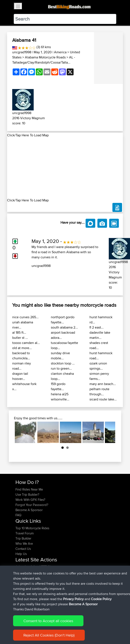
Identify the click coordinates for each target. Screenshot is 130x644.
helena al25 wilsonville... (60, 397)
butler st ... (20, 338)
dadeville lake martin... (100, 335)
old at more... (22, 348)
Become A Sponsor (29, 510)
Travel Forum (25, 533)
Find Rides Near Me (29, 489)
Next (109, 432)
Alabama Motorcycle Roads (45, 57)
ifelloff (20, 592)
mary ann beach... (103, 384)
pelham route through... (99, 392)
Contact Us (23, 549)
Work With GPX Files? (30, 500)
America (60, 52)
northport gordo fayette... (63, 320)
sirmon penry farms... (99, 376)
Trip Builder (23, 538)
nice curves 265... (25, 317)
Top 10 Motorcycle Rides (32, 528)
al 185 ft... (19, 332)
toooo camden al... (26, 343)
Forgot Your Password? (32, 505)
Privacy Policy (73, 627)
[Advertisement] (65, 168)
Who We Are (24, 544)
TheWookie (24, 582)
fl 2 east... (97, 327)
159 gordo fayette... (58, 386)
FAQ (18, 515)
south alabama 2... (64, 327)
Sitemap (55, 627)
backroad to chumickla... (21, 356)
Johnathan (23, 567)
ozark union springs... (98, 366)
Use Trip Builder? (27, 495)
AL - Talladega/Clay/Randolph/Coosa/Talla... (44, 60)
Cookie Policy (94, 627)
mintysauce (24, 572)
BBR (44, 567)
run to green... (61, 368)
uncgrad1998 (22, 52)
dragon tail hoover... (20, 376)
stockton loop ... (63, 363)
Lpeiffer (21, 577)
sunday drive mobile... (60, 356)
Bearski (21, 587)
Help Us (21, 554)
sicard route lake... (103, 399)
